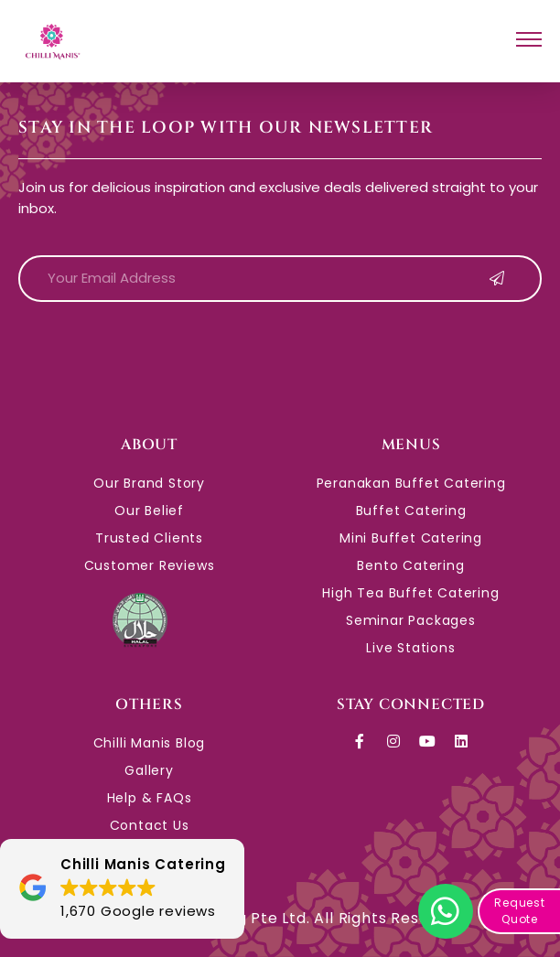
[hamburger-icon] (529, 42)
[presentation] (157, 352)
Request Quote (520, 911)
